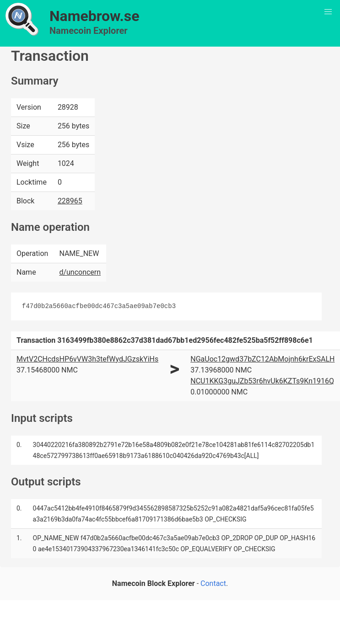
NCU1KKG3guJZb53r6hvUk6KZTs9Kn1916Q (262, 381)
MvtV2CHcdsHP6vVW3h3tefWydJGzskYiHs (87, 359)
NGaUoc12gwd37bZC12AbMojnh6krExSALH (262, 359)
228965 (70, 201)
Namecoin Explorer (89, 31)
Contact (213, 583)
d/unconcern (80, 272)
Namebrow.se (94, 16)
